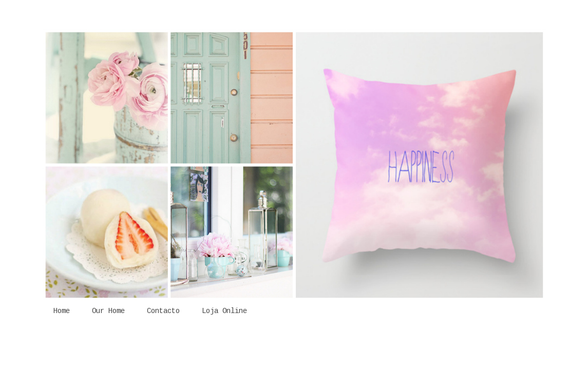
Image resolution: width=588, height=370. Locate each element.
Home (62, 311)
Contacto (163, 311)
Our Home (108, 311)
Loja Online (224, 311)
